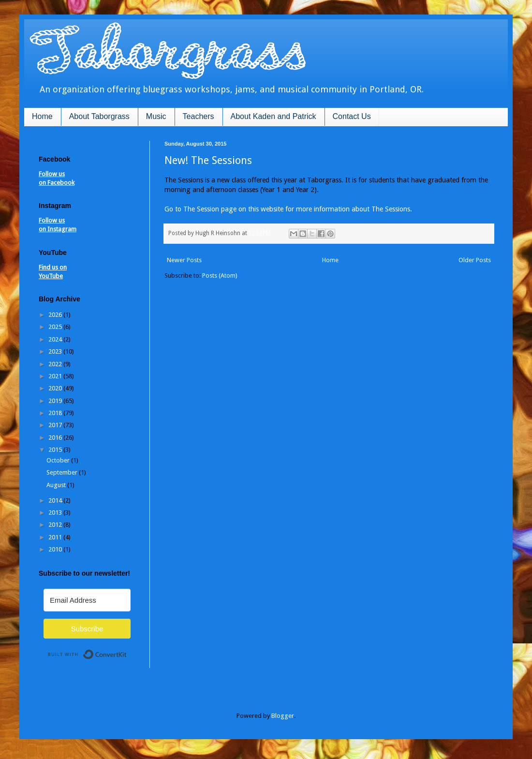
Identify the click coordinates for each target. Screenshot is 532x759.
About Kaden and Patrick (273, 116)
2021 (56, 376)
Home (42, 116)
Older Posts (475, 260)
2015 (56, 450)
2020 (56, 388)
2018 (56, 413)
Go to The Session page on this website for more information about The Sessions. (288, 209)
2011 (56, 537)
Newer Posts (184, 260)
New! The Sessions (208, 160)
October (59, 460)
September (63, 472)
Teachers (199, 116)
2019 (56, 401)
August (57, 485)
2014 (56, 500)
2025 (56, 327)
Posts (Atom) (220, 275)
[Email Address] (87, 600)
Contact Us (352, 116)
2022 (56, 364)
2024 (56, 339)
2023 (56, 351)
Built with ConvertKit (127, 650)
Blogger (283, 716)
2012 (56, 525)
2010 (56, 549)
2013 (56, 513)
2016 (56, 438)
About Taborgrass (99, 116)
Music (156, 116)
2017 (56, 425)
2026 (56, 315)
